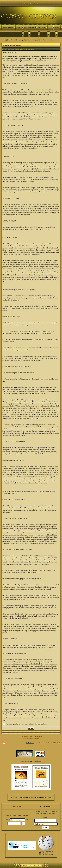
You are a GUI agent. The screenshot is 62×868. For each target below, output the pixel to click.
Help (60, 34)
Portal (19, 27)
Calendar (34, 34)
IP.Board (30, 736)
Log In (33, 3)
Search (52, 34)
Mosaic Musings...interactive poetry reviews (27, 40)
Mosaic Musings (8, 27)
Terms (57, 27)
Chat (26, 34)
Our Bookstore (29, 27)
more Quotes (16, 806)
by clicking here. (13, 493)
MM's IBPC (41, 27)
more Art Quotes (46, 806)
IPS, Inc (39, 736)
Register (38, 3)
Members (44, 34)
